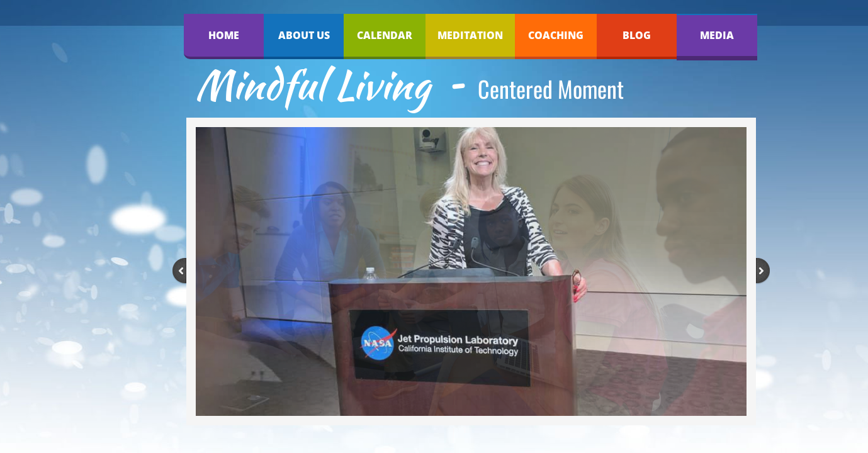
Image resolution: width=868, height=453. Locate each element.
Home (224, 35)
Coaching (556, 35)
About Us (304, 35)
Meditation (470, 35)
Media (717, 35)
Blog (637, 35)
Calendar (385, 35)
